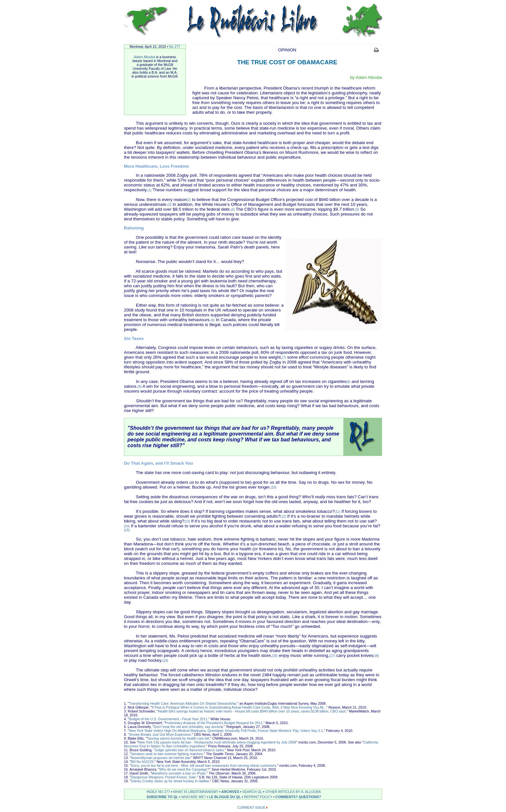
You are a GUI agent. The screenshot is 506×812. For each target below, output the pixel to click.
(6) (213, 320)
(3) (169, 205)
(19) (165, 661)
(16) (275, 656)
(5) (357, 210)
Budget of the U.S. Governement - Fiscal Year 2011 (168, 719)
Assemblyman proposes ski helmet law (161, 758)
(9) (139, 387)
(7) (284, 358)
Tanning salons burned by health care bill (178, 738)
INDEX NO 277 (158, 792)
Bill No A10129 (142, 762)
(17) (332, 656)
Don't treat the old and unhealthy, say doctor (187, 727)
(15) (127, 530)
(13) (187, 521)
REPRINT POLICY (258, 797)
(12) (283, 517)
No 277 (175, 47)
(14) (127, 526)
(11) (337, 512)
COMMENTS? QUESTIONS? (298, 797)
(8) (349, 382)
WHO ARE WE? (194, 797)
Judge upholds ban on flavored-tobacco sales (189, 750)
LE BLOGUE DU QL (225, 797)
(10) (274, 487)
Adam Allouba (145, 57)
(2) (189, 200)
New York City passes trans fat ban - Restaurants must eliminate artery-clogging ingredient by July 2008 (217, 742)
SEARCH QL (252, 792)
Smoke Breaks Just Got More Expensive (160, 734)
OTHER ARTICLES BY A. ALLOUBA (293, 792)
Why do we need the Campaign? (184, 769)
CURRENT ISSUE (252, 807)
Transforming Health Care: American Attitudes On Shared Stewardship (183, 703)
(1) (149, 190)
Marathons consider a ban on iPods (178, 773)
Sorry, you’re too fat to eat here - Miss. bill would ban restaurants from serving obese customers (204, 765)
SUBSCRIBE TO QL (162, 797)
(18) (376, 656)
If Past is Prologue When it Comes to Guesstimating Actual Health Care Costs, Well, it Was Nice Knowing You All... (239, 707)
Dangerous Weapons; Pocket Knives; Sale (163, 777)
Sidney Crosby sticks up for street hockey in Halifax (170, 781)
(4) (233, 210)
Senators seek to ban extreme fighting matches (167, 754)
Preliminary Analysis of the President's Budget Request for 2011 (214, 723)
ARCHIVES (230, 792)
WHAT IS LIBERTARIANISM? (196, 792)
